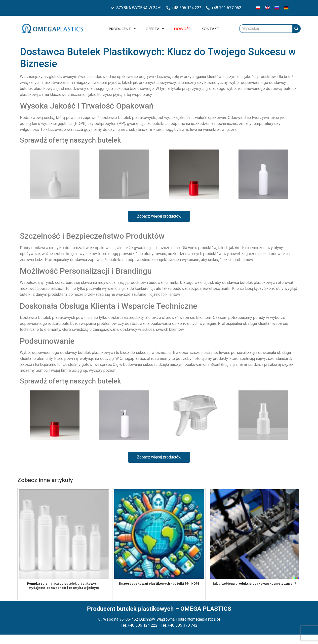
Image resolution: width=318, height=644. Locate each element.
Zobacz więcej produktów (159, 216)
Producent (122, 29)
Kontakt (210, 29)
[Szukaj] (296, 29)
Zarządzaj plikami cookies (28, 638)
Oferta (155, 29)
